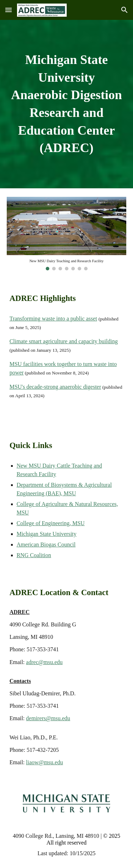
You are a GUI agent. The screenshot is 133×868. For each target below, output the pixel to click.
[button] (9, 10)
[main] (67, 104)
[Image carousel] (67, 234)
